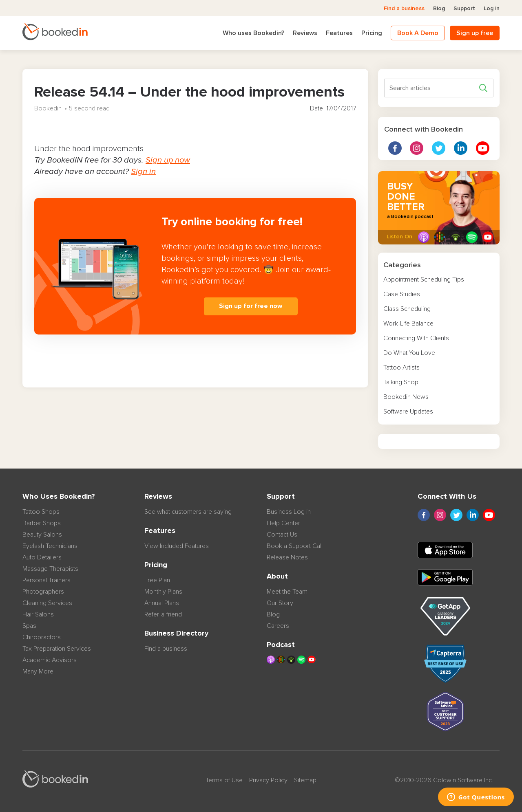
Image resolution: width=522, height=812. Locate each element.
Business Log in (289, 512)
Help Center (283, 523)
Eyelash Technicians (50, 546)
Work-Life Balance (408, 323)
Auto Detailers (42, 557)
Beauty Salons (42, 535)
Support (464, 9)
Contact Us (282, 535)
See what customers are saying (188, 512)
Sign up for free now (251, 306)
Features (339, 33)
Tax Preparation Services (57, 649)
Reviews (305, 33)
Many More (38, 671)
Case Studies (402, 294)
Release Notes (287, 557)
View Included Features (177, 546)
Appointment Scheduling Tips (424, 279)
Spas (29, 626)
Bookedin (48, 108)
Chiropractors (42, 637)
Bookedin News (406, 397)
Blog (439, 9)
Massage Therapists (50, 569)
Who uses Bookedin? (253, 33)
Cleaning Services (47, 603)
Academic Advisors (50, 660)
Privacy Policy (268, 780)
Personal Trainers (46, 580)
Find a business (404, 9)
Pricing (372, 33)
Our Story (280, 603)
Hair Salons (38, 614)
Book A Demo (418, 33)
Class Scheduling (407, 309)
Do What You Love (409, 353)
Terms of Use (224, 780)
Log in (492, 9)
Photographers (43, 592)
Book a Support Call (295, 546)
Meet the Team (287, 592)
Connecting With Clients (416, 338)
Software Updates (408, 412)
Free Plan (157, 580)
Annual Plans (162, 603)
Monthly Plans (163, 592)
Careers (278, 626)
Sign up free (475, 33)
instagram (417, 148)
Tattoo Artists (401, 367)
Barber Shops (42, 523)
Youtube (483, 148)
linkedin (461, 148)
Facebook (395, 148)
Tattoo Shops (41, 512)
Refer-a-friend (163, 614)
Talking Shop (401, 382)
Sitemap (305, 780)
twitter (439, 148)
